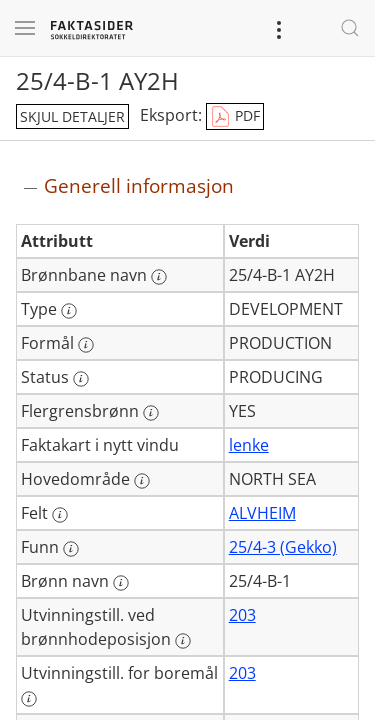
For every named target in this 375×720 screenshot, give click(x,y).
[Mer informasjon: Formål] (86, 345)
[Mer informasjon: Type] (69, 311)
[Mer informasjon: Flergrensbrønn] (151, 413)
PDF (235, 117)
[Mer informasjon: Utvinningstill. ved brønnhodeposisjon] (183, 641)
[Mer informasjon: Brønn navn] (121, 583)
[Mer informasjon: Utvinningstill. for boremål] (29, 699)
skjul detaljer (72, 116)
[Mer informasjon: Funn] (71, 549)
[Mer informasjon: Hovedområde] (142, 481)
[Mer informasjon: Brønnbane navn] (159, 277)
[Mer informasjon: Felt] (60, 515)
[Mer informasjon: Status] (81, 379)
